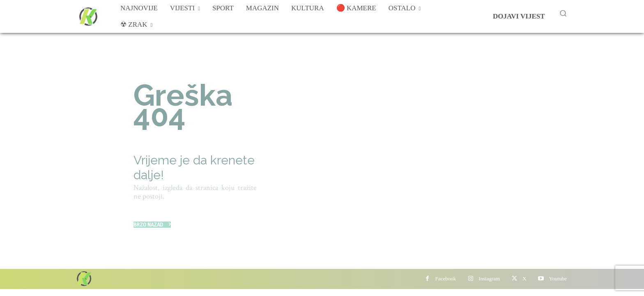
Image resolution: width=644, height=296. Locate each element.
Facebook (446, 279)
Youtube (558, 279)
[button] (563, 13)
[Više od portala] (87, 16)
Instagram (489, 279)
